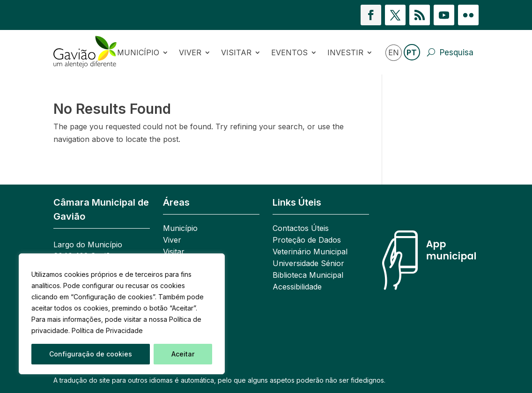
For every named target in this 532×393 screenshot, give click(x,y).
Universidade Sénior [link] (308, 264)
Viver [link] (190, 52)
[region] (122, 314)
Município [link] (138, 52)
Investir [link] (345, 52)
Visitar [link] (236, 52)
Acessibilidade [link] (297, 287)
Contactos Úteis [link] (301, 229)
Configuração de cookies (91, 354)
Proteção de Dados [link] (307, 241)
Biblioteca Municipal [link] (308, 276)
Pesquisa (457, 52)
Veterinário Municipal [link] (310, 252)
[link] (85, 52)
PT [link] (412, 52)
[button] (371, 15)
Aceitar (183, 354)
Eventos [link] (289, 52)
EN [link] (394, 52)
